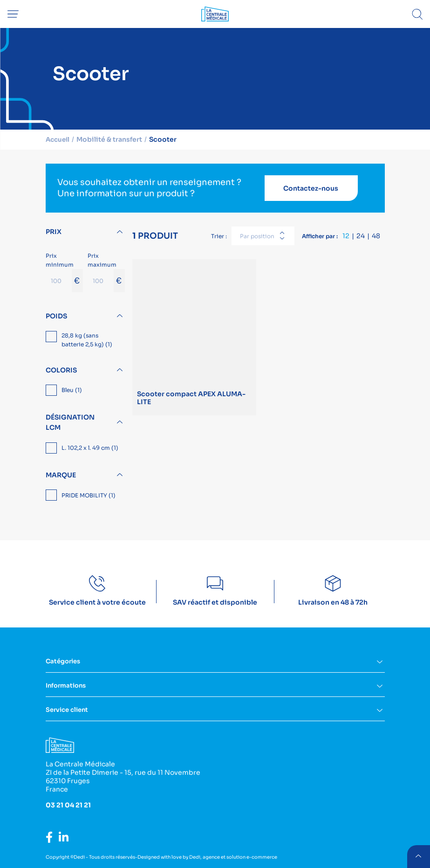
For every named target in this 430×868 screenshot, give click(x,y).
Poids (56, 316)
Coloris (61, 370)
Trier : (219, 236)
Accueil (59, 139)
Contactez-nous (311, 188)
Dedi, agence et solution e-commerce (233, 857)
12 (346, 236)
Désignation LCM (70, 422)
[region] (85, 341)
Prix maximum (106, 272)
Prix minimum (64, 272)
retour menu (418, 856)
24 (361, 236)
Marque (61, 475)
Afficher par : (320, 236)
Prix (54, 232)
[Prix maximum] (101, 281)
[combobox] (263, 236)
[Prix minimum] (59, 281)
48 (376, 236)
